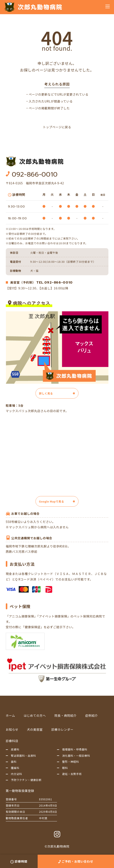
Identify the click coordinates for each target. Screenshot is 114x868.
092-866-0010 (35, 174)
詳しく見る (46, 393)
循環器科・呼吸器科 (75, 749)
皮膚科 (15, 749)
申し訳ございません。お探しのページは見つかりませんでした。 (57, 67)
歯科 (14, 762)
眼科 (65, 768)
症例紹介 (92, 715)
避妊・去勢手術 (72, 774)
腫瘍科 (15, 768)
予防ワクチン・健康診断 (26, 780)
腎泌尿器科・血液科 (24, 756)
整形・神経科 (71, 762)
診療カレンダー (62, 729)
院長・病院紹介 (65, 715)
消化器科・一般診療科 (76, 756)
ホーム (11, 715)
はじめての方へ (35, 715)
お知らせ (12, 729)
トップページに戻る (57, 127)
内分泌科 (17, 774)
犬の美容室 (35, 729)
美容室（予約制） (23, 282)
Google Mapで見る (52, 501)
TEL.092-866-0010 (55, 283)
